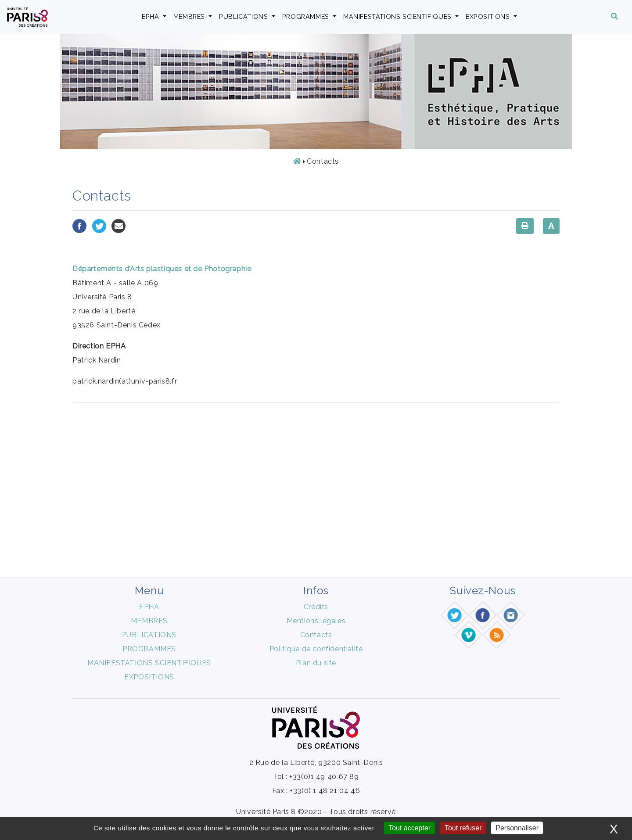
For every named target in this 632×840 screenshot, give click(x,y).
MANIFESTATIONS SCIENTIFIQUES (398, 16)
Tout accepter (409, 828)
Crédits (316, 607)
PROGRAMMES (307, 16)
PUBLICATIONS (244, 16)
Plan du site (316, 663)
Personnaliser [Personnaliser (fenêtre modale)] (517, 828)
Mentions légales (316, 621)
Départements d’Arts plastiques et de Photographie (162, 269)
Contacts (316, 635)
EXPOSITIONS (489, 16)
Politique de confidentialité (316, 649)
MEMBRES (190, 16)
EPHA (151, 16)
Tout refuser (463, 828)
